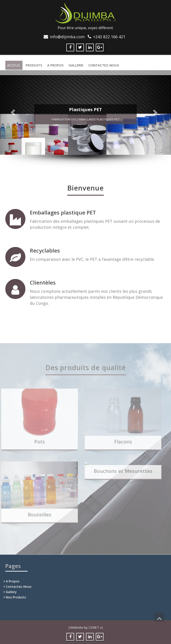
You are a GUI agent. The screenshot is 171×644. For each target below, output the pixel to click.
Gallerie (76, 65)
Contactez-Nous (104, 65)
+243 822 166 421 (109, 37)
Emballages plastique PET (63, 212)
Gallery (11, 592)
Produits (34, 65)
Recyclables (45, 250)
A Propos (55, 65)
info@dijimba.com (67, 37)
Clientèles (43, 282)
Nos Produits (16, 597)
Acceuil (14, 65)
